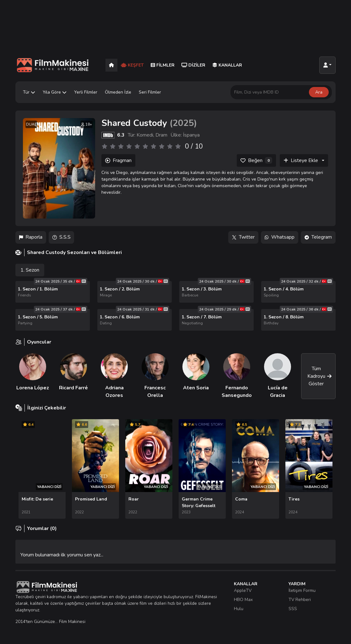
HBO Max (243, 600)
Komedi (145, 135)
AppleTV (243, 590)
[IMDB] (108, 135)
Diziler (193, 65)
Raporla (31, 237)
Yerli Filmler (86, 92)
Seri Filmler (150, 92)
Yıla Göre (55, 92)
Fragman (118, 160)
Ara (319, 92)
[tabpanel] (175, 306)
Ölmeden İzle (118, 92)
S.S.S (62, 237)
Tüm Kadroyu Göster (320, 376)
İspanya (191, 135)
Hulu (239, 609)
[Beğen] (256, 160)
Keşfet (132, 65)
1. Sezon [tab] (30, 270)
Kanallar (227, 65)
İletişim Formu (302, 590)
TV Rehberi (300, 600)
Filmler (163, 65)
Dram (161, 135)
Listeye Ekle (301, 160)
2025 (183, 123)
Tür (29, 92)
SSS (293, 609)
